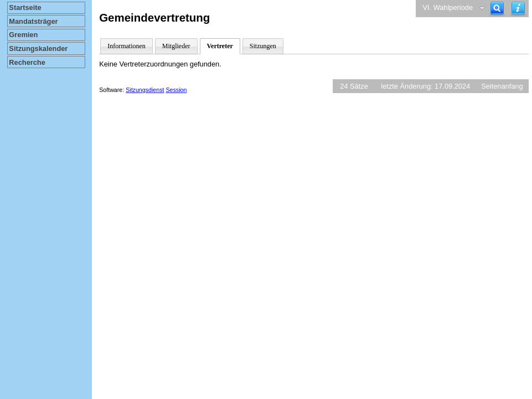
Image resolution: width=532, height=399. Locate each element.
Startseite (25, 7)
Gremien (23, 35)
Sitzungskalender (38, 48)
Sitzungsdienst (145, 90)
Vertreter (220, 46)
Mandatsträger (33, 21)
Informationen (126, 46)
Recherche (27, 62)
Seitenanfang (502, 86)
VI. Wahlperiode (448, 7)
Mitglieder (176, 46)
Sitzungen (263, 46)
